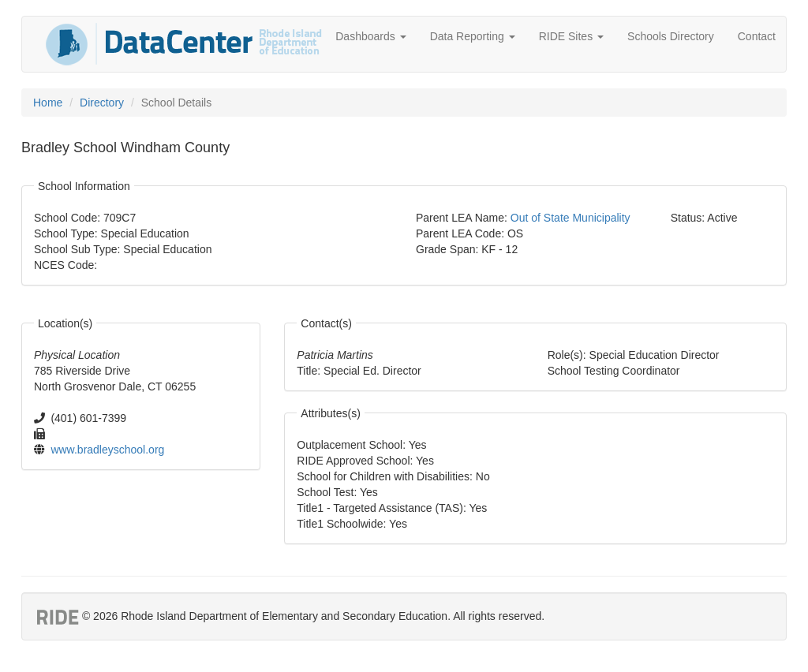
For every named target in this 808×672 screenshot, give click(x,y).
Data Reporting (473, 36)
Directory (102, 103)
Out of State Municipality (570, 218)
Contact (757, 36)
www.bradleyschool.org (107, 450)
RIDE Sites (571, 36)
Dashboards (370, 36)
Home (48, 103)
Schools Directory (671, 36)
